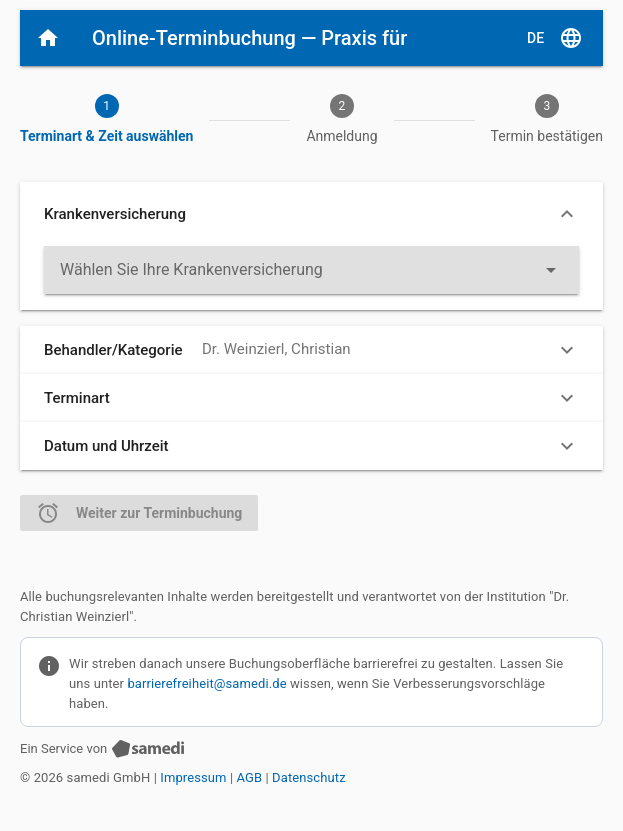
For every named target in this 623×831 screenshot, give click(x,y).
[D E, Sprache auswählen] (555, 38)
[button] (311, 214)
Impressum (193, 777)
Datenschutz (309, 777)
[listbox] (311, 270)
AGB (250, 777)
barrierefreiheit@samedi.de (206, 682)
